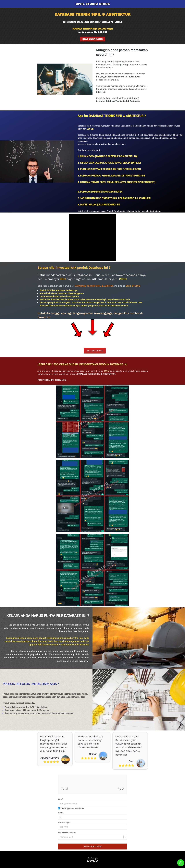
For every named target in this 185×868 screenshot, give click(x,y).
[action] (181, 863)
